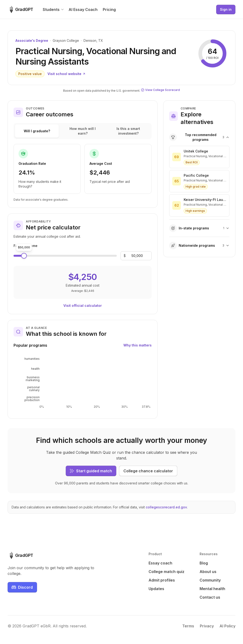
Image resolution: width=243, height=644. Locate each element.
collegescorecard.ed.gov (166, 507)
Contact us (210, 597)
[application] (83, 382)
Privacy (207, 626)
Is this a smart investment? (128, 131)
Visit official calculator (83, 305)
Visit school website (67, 74)
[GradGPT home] (20, 9)
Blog (204, 563)
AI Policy (227, 626)
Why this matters (138, 345)
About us (208, 572)
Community (210, 580)
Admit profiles (162, 580)
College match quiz (166, 572)
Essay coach (160, 563)
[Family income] (137, 256)
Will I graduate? (37, 131)
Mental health (212, 589)
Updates (156, 589)
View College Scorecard (160, 90)
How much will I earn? (83, 131)
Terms (188, 626)
